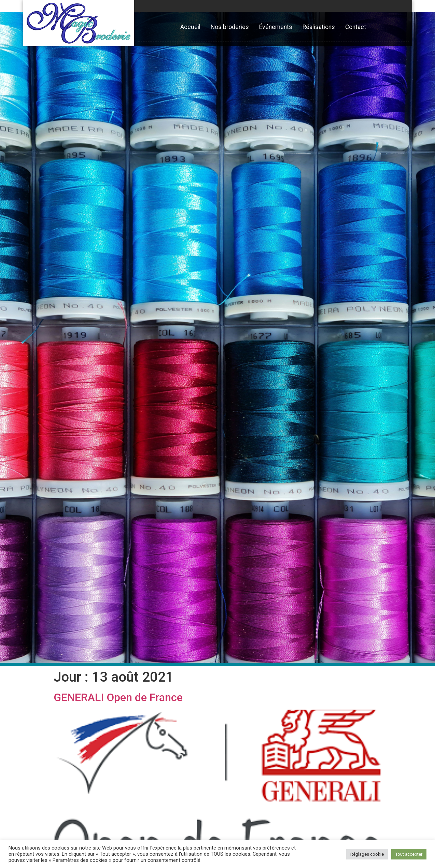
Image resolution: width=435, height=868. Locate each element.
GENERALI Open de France (118, 697)
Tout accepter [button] (409, 854)
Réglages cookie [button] (367, 854)
